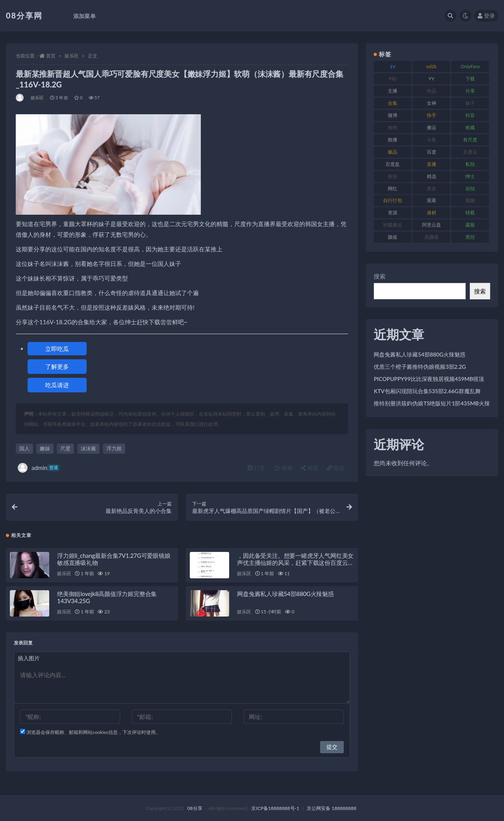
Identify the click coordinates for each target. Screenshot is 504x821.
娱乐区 (72, 56)
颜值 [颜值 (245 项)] (393, 237)
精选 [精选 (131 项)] (432, 176)
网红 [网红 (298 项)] (393, 189)
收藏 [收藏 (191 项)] (470, 127)
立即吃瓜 (57, 349)
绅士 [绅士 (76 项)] (470, 176)
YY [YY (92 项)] (431, 79)
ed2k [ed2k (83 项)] (432, 66)
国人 (24, 448)
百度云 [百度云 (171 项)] (470, 152)
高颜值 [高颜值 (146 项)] (432, 237)
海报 (309, 468)
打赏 (256, 468)
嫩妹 (45, 448)
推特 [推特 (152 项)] (393, 127)
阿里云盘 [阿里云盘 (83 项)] (432, 225)
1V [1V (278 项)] (393, 66)
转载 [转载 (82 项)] (470, 213)
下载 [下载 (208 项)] (470, 79)
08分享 (195, 808)
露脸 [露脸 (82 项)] (470, 225)
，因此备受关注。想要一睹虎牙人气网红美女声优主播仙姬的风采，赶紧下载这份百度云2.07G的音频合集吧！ (295, 563)
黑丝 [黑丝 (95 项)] (470, 237)
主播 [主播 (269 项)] (393, 91)
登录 (486, 16)
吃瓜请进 (57, 385)
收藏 (283, 468)
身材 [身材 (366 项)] (432, 213)
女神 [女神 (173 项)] (432, 103)
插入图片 (29, 658)
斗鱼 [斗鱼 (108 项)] (432, 140)
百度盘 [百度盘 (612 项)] (393, 164)
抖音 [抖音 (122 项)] (470, 115)
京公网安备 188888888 (332, 808)
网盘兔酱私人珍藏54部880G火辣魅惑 (285, 594)
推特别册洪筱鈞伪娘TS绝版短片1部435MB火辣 (432, 403)
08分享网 (24, 15)
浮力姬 (114, 448)
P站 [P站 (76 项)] (393, 79)
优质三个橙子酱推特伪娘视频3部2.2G (420, 367)
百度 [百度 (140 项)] (432, 152)
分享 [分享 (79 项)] (470, 91)
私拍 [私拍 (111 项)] (470, 164)
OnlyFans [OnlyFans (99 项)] (470, 66)
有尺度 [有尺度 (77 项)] (470, 140)
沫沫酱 (88, 448)
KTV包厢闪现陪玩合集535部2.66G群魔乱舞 (427, 391)
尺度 (65, 448)
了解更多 (57, 366)
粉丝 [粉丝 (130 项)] (393, 176)
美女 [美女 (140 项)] (432, 189)
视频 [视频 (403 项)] (470, 200)
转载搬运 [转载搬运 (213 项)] (393, 225)
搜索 (380, 276)
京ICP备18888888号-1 (275, 808)
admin (39, 468)
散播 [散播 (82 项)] (393, 140)
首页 (51, 56)
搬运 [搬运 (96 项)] (432, 127)
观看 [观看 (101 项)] (432, 200)
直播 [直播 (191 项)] (432, 164)
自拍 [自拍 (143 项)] (470, 189)
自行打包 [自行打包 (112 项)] (393, 200)
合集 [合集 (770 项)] (393, 103)
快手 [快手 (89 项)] (432, 115)
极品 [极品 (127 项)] (393, 152)
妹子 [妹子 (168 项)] (470, 103)
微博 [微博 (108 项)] (393, 115)
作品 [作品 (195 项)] (432, 91)
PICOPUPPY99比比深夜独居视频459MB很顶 (429, 379)
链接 (336, 468)
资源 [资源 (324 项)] (393, 213)
